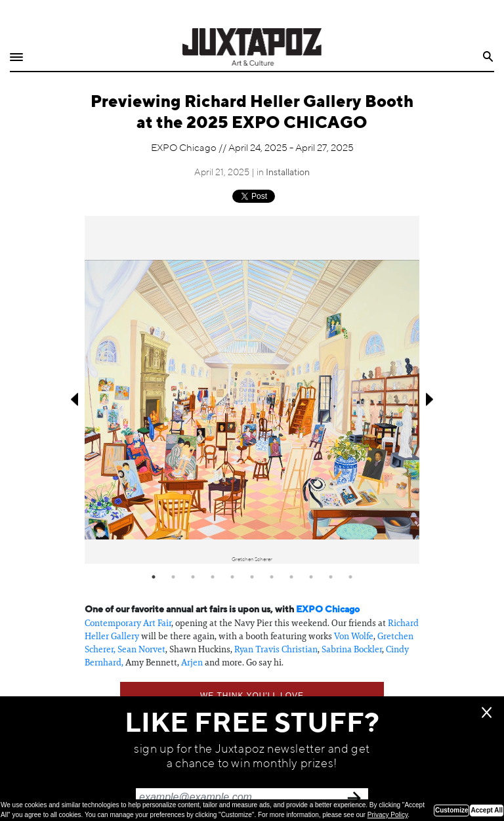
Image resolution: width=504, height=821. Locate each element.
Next (431, 399)
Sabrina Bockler (352, 649)
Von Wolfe (354, 636)
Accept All (487, 810)
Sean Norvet (141, 649)
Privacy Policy (388, 815)
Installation (288, 173)
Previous (73, 399)
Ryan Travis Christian (276, 649)
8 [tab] (291, 577)
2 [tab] (173, 577)
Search (489, 57)
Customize (452, 810)
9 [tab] (311, 577)
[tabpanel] (252, 390)
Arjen (192, 662)
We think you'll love (252, 696)
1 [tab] (154, 577)
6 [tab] (252, 577)
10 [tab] (331, 577)
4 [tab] (213, 577)
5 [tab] (232, 577)
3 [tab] (193, 577)
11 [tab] (350, 577)
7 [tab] (272, 577)
